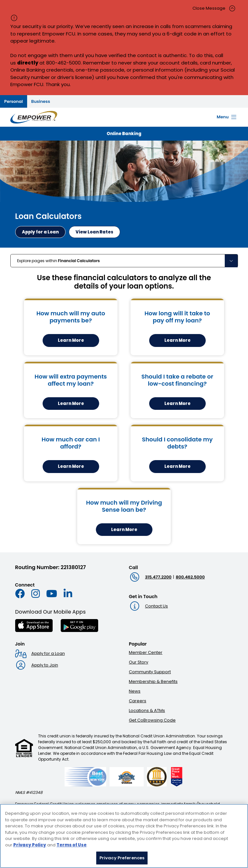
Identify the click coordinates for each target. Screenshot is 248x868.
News (135, 691)
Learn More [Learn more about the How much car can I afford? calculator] (71, 466)
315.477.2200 (158, 577)
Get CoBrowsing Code (152, 720)
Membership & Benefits (153, 681)
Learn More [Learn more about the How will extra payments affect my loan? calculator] (71, 404)
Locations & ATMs (147, 710)
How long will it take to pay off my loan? (177, 317)
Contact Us (156, 606)
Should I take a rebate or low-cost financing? (177, 380)
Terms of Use (72, 846)
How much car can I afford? (71, 443)
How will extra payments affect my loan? (71, 380)
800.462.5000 (190, 577)
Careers (138, 701)
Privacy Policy (30, 846)
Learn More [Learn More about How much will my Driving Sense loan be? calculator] (124, 530)
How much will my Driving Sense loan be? (124, 506)
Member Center (146, 652)
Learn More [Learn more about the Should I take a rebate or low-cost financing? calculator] (177, 404)
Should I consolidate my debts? (177, 443)
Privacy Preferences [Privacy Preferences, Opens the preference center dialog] (122, 859)
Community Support (150, 672)
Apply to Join (45, 665)
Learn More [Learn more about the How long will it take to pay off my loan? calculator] (177, 340)
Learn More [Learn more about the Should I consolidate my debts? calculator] (177, 466)
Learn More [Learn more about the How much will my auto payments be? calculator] (71, 340)
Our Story (139, 662)
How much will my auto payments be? (71, 317)
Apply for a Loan (48, 653)
